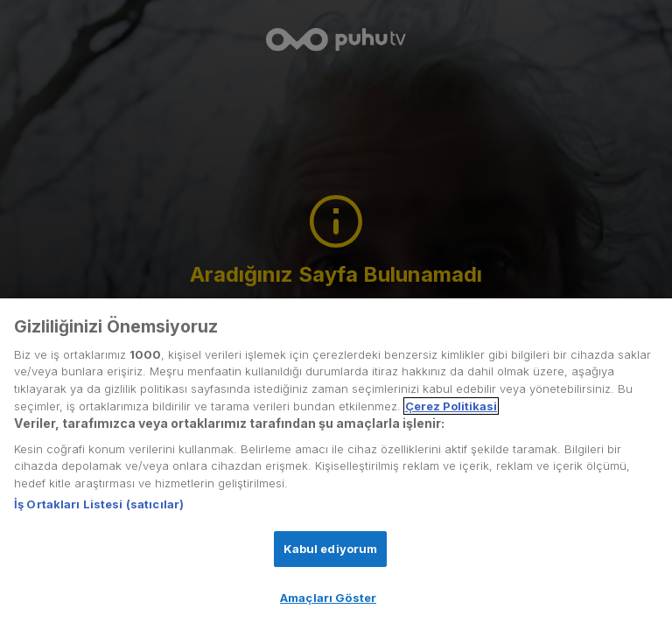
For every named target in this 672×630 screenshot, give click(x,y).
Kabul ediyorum (331, 549)
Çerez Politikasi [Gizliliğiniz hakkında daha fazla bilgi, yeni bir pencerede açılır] (451, 406)
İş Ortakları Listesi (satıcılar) (99, 504)
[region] (336, 464)
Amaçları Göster (328, 598)
